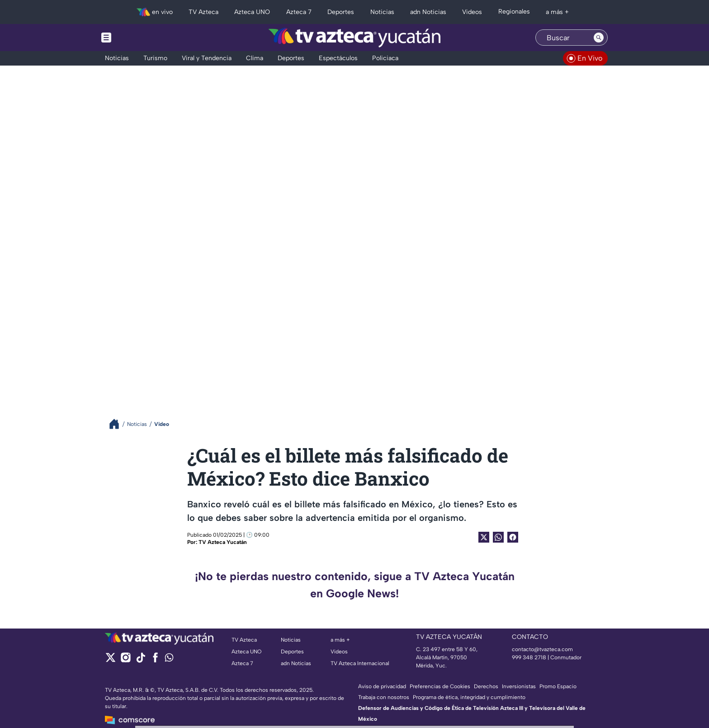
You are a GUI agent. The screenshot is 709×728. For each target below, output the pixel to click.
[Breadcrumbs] (118, 424)
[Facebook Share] (513, 537)
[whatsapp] (169, 659)
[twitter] (111, 660)
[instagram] (125, 660)
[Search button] (599, 38)
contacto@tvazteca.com (542, 649)
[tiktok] (140, 660)
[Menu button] (137, 38)
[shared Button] (498, 537)
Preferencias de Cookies (440, 686)
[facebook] (155, 660)
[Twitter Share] (484, 537)
